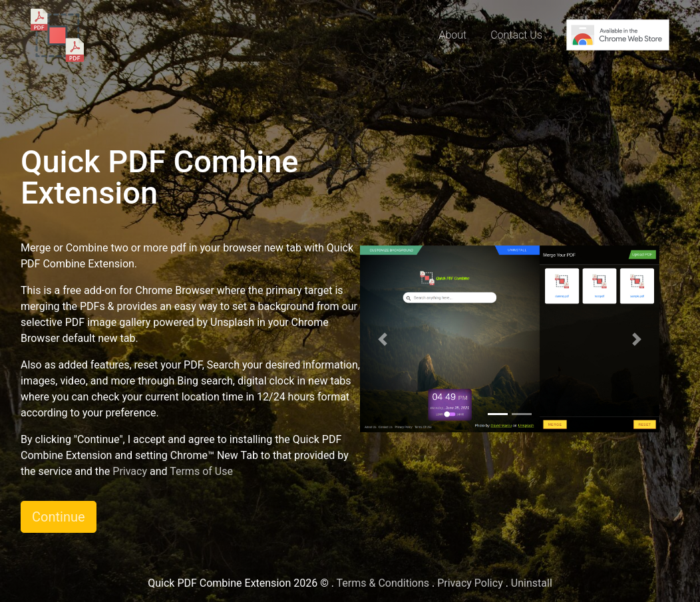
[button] (383, 339)
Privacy (130, 471)
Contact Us (516, 35)
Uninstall (532, 583)
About (452, 35)
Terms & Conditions (383, 583)
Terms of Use (201, 471)
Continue (59, 517)
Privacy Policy (470, 583)
